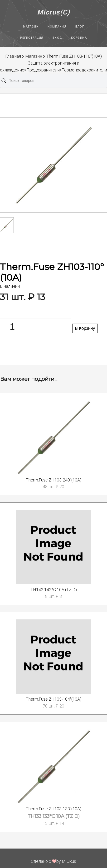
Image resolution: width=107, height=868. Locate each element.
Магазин (31, 27)
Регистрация (32, 38)
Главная (13, 56)
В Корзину (85, 328)
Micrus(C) (54, 12)
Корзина (79, 38)
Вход (57, 38)
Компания (57, 27)
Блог (80, 27)
